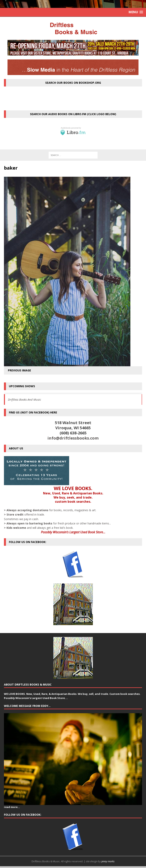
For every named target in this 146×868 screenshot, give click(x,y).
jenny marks (108, 861)
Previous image (19, 370)
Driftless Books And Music (24, 399)
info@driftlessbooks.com (73, 438)
